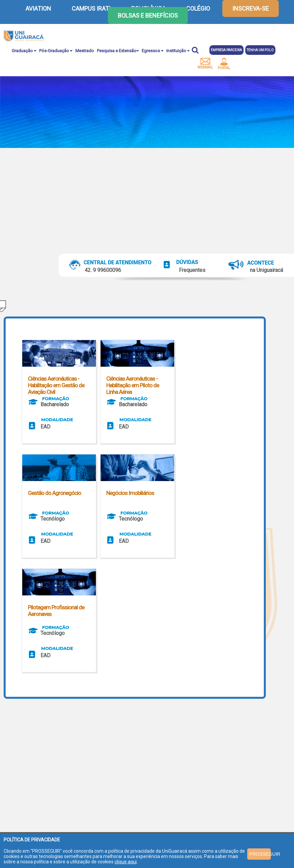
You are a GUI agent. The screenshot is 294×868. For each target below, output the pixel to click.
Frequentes (192, 270)
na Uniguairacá (266, 270)
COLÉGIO (198, 8)
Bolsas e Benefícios (148, 15)
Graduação (24, 51)
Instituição (178, 51)
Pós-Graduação (56, 51)
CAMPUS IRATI (91, 8)
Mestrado (85, 51)
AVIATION (38, 8)
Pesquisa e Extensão (118, 51)
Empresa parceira (226, 50)
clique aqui (126, 862)
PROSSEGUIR (260, 854)
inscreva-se (251, 8)
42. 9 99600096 (103, 270)
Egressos (152, 51)
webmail (205, 63)
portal (224, 64)
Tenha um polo (260, 50)
